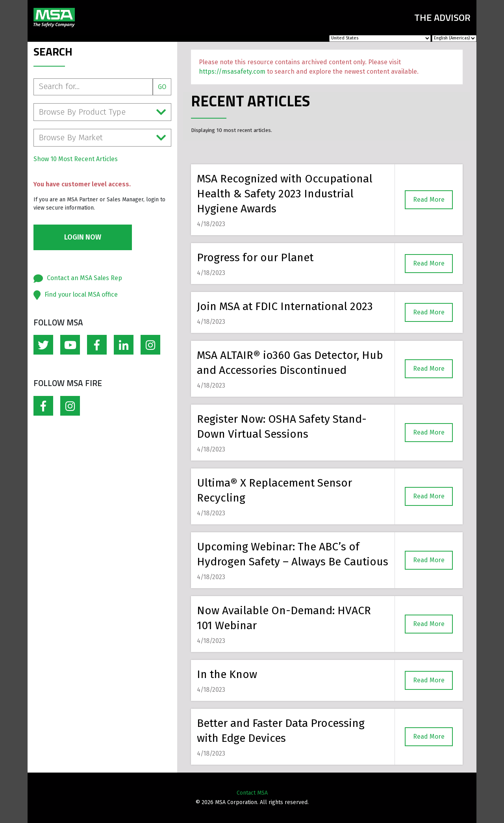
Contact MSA (252, 793)
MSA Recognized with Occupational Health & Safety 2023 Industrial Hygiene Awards (285, 194)
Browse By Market (102, 138)
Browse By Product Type (102, 112)
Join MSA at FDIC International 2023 (285, 306)
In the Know (227, 674)
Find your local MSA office (81, 294)
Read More (429, 200)
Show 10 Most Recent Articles (76, 159)
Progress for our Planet (255, 257)
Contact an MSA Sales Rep (84, 278)
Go (162, 87)
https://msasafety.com (232, 72)
